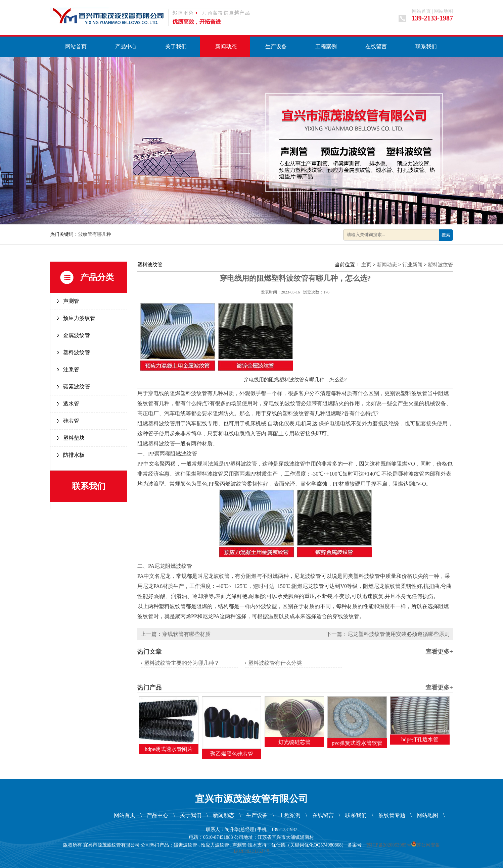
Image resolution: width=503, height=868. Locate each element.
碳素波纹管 (77, 387)
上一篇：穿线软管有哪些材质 (176, 634)
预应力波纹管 (79, 318)
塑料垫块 (74, 438)
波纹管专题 (392, 815)
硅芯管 (71, 421)
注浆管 (71, 369)
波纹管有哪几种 (95, 234)
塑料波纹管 (77, 352)
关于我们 (176, 46)
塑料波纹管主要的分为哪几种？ (182, 663)
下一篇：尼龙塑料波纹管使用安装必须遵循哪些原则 (388, 634)
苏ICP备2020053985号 (389, 845)
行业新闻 (412, 265)
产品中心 (126, 46)
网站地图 (444, 11)
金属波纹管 (77, 335)
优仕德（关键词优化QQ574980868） (309, 845)
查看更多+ (439, 652)
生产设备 (276, 46)
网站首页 (421, 11)
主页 (366, 265)
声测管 (71, 301)
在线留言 (376, 46)
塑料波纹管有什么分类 (275, 663)
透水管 (71, 404)
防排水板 (74, 455)
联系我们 (426, 46)
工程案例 (326, 46)
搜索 (446, 235)
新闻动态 (226, 46)
